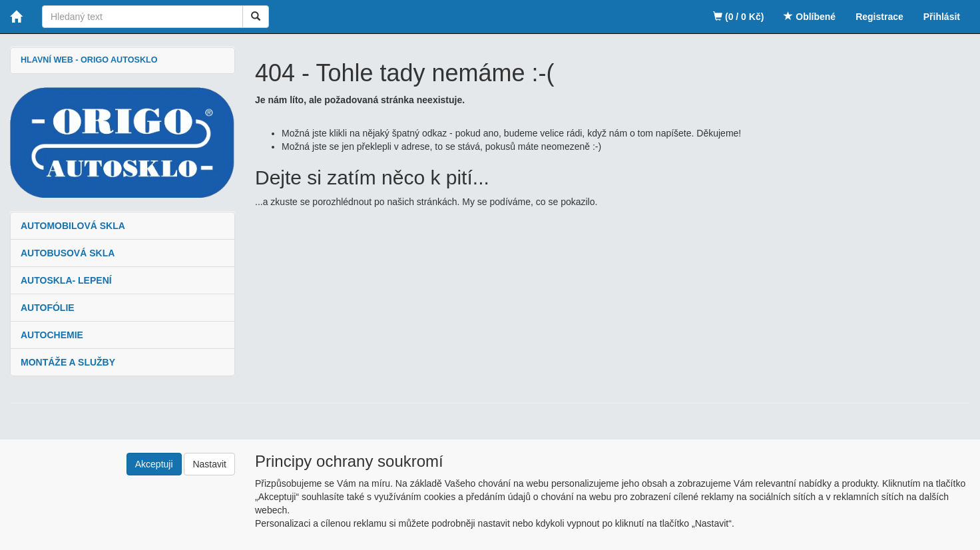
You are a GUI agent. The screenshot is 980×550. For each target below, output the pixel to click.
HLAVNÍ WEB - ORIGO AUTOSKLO (89, 60)
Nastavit (209, 464)
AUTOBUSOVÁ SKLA (68, 253)
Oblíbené (810, 17)
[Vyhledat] (256, 17)
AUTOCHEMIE (52, 335)
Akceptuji (154, 464)
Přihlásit (942, 17)
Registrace (879, 17)
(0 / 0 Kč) (738, 17)
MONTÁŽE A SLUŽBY (68, 362)
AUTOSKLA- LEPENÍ (66, 280)
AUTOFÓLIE (48, 308)
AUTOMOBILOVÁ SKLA (73, 226)
